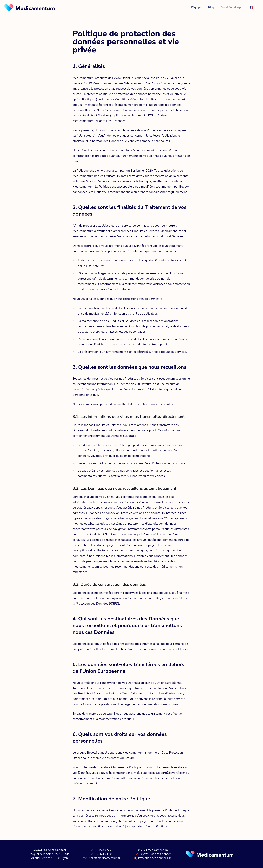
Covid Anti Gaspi (231, 7)
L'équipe (196, 7)
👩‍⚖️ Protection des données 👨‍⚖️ (153, 858)
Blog (211, 7)
